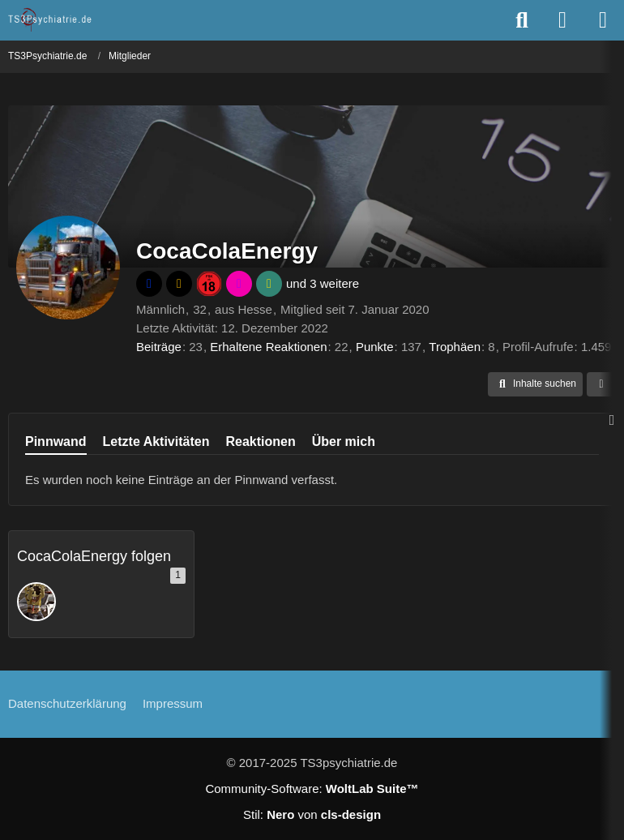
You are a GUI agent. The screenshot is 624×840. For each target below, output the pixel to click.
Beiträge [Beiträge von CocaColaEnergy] (159, 347)
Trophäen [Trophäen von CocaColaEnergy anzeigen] (455, 347)
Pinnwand (56, 441)
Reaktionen (260, 441)
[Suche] (522, 20)
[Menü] (603, 20)
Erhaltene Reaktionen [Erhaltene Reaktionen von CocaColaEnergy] (268, 347)
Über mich (344, 441)
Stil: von (312, 814)
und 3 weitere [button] (323, 283)
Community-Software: (312, 789)
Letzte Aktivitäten (156, 441)
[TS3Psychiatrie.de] (51, 19)
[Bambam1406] (36, 602)
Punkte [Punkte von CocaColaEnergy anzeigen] (375, 347)
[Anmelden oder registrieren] (562, 20)
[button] (535, 384)
